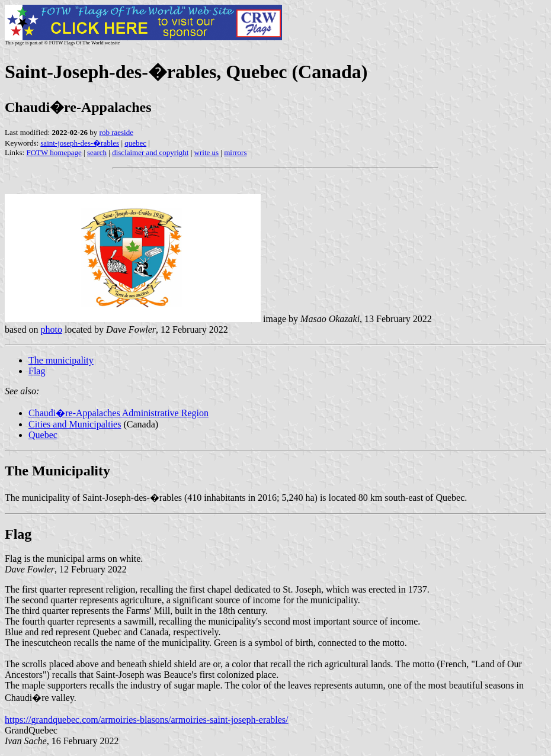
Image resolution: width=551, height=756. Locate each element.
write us (207, 152)
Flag (37, 371)
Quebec (43, 435)
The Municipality (57, 471)
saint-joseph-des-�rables (80, 143)
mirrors (235, 152)
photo (51, 329)
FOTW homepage (54, 152)
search (97, 152)
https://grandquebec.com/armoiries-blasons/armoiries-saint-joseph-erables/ (147, 720)
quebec (135, 143)
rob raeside (116, 132)
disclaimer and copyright (150, 152)
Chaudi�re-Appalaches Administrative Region (118, 413)
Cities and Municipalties (75, 424)
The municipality (61, 360)
